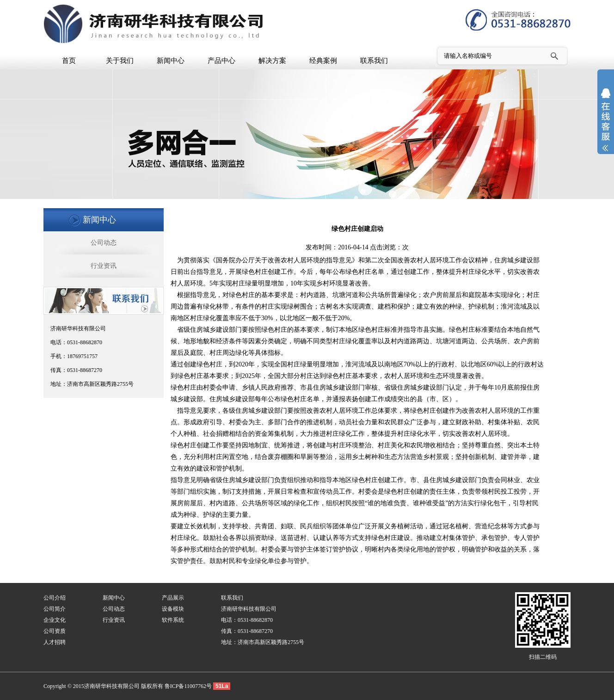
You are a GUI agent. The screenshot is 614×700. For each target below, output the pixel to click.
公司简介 (55, 609)
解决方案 (272, 61)
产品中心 (221, 61)
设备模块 (173, 609)
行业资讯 (104, 266)
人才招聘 (55, 642)
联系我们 (374, 61)
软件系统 (173, 620)
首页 (69, 61)
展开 (606, 126)
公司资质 (55, 631)
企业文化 (55, 620)
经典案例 (323, 61)
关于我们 (120, 61)
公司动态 (104, 243)
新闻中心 (171, 61)
